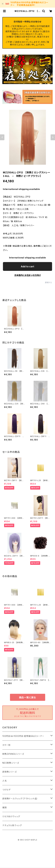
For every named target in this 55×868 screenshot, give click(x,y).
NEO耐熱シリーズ (11, 763)
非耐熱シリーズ (10, 772)
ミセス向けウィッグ (11, 816)
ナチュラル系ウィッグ (12, 825)
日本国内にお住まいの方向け (28, 275)
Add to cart (27, 266)
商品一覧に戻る (28, 697)
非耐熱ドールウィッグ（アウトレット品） (20, 799)
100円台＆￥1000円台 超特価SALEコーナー (23, 736)
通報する (48, 282)
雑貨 (5, 807)
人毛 (5, 781)
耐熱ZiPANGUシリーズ (13, 754)
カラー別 (6, 745)
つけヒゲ (7, 790)
